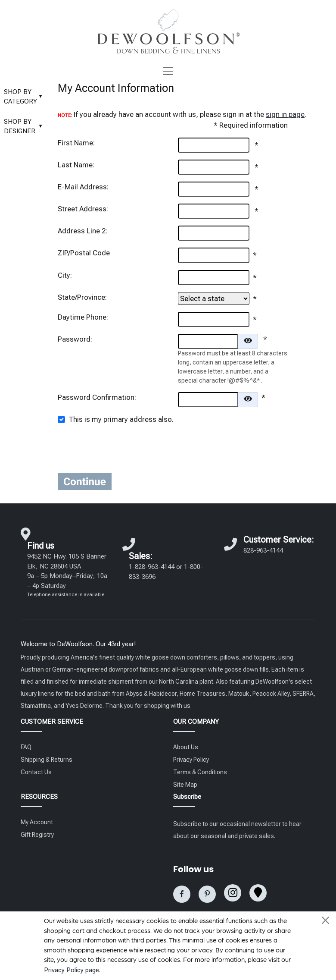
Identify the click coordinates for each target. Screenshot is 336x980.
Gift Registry (37, 835)
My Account (37, 822)
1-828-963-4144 (152, 567)
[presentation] (243, 449)
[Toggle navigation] (168, 71)
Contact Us (36, 772)
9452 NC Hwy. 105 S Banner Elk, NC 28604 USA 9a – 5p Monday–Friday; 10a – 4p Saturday (67, 575)
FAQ (26, 747)
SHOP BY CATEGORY (25, 97)
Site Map (185, 785)
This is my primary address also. (121, 419)
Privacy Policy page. (72, 970)
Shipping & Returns (47, 760)
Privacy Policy (191, 760)
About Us (186, 747)
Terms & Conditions (200, 772)
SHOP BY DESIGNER (25, 127)
